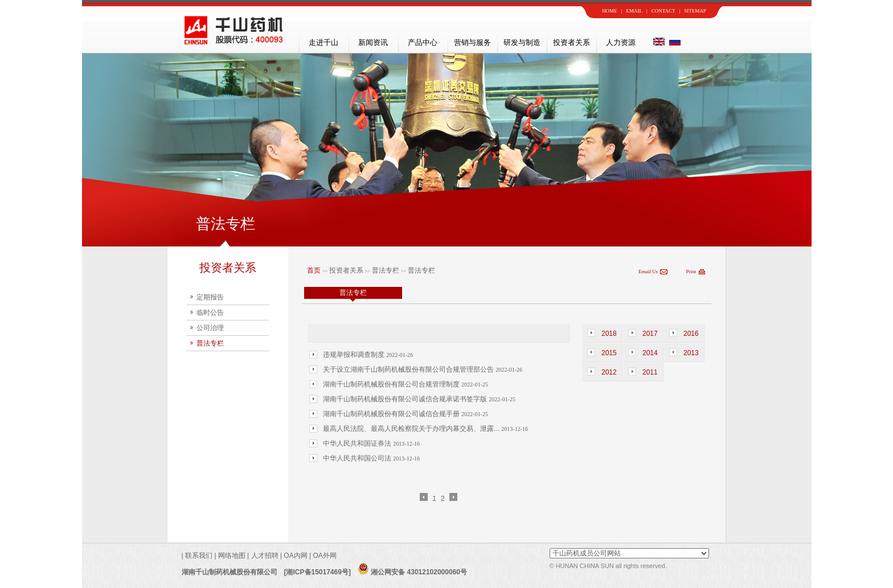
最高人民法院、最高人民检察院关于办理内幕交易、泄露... (412, 429)
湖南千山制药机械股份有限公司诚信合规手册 (392, 414)
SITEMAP (695, 11)
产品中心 (423, 42)
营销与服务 (472, 42)
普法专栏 (210, 343)
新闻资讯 (373, 42)
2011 (650, 372)
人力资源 (621, 42)
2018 (609, 334)
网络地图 (232, 556)
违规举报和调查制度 (355, 355)
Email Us (648, 272)
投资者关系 (572, 42)
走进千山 (323, 42)
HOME (610, 11)
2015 (609, 353)
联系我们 (198, 556)
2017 (650, 334)
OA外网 (324, 556)
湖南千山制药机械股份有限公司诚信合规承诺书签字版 (406, 399)
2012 (609, 372)
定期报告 (210, 297)
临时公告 (210, 312)
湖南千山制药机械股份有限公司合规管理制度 (392, 384)
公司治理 (210, 328)
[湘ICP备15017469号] (318, 572)
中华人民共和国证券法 (358, 443)
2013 (691, 353)
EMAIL (634, 11)
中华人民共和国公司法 (358, 458)
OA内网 (296, 556)
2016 (691, 334)
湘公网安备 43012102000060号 (412, 572)
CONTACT (663, 11)
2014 (650, 353)
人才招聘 (265, 556)
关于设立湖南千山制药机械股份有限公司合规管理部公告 (409, 369)
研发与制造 (522, 42)
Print (691, 272)
